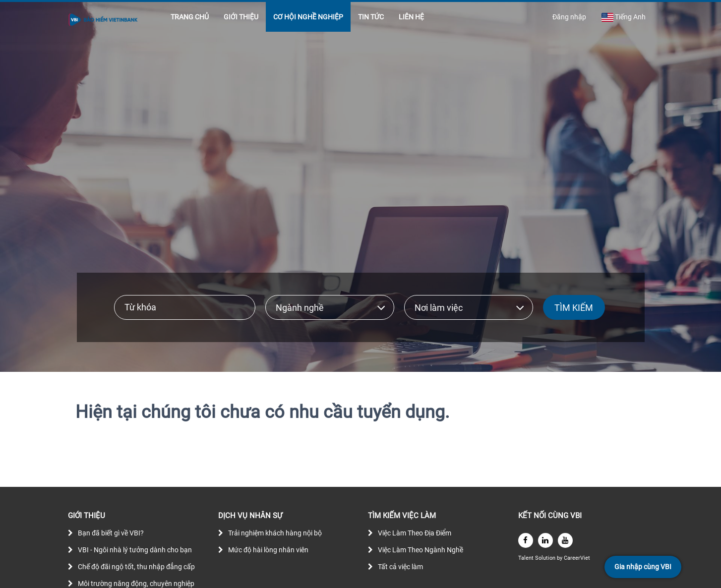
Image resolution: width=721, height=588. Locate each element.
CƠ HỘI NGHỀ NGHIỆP (308, 17)
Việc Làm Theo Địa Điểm (415, 533)
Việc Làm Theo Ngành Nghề (421, 550)
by (560, 558)
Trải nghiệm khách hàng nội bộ (275, 533)
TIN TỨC (371, 17)
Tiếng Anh (623, 17)
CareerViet (577, 558)
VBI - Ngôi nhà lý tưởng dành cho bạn (135, 550)
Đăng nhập (569, 17)
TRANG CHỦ (190, 17)
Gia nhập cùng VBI (643, 567)
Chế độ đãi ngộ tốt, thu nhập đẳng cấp (136, 567)
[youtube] (565, 540)
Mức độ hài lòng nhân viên (268, 550)
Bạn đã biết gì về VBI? (111, 533)
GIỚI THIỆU (241, 17)
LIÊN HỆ (411, 17)
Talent (527, 558)
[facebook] (526, 540)
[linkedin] (545, 540)
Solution (546, 558)
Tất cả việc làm (400, 567)
